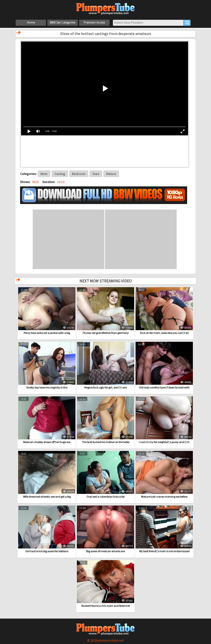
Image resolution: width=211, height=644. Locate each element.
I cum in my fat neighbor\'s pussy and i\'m (164, 420)
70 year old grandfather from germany (105, 311)
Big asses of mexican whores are (105, 529)
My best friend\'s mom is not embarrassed (164, 529)
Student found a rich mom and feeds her (105, 584)
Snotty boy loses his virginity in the (47, 365)
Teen (96, 174)
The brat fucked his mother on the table (105, 420)
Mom (44, 174)
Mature (111, 174)
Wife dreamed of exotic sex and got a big (47, 475)
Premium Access (94, 23)
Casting (60, 174)
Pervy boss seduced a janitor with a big (47, 311)
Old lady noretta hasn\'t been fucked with (164, 365)
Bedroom (79, 174)
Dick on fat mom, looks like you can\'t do (164, 311)
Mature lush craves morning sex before (164, 475)
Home (31, 23)
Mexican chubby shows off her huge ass (47, 420)
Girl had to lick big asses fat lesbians (47, 529)
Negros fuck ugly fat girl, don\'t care (105, 365)
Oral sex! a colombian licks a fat (105, 475)
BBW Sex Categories (63, 23)
